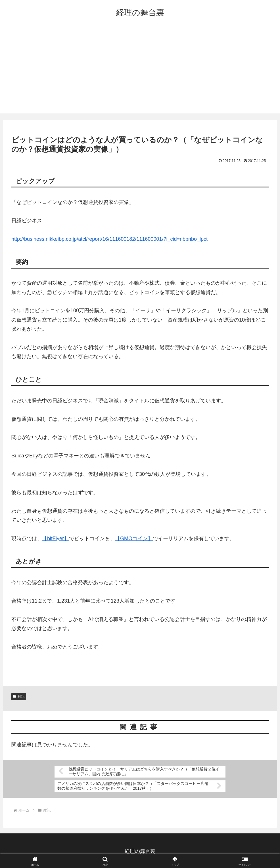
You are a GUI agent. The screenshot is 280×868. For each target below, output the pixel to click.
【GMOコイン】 (134, 538)
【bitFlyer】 (56, 538)
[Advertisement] (140, 71)
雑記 (19, 696)
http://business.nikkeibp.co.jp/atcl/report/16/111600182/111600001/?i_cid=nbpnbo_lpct (109, 239)
